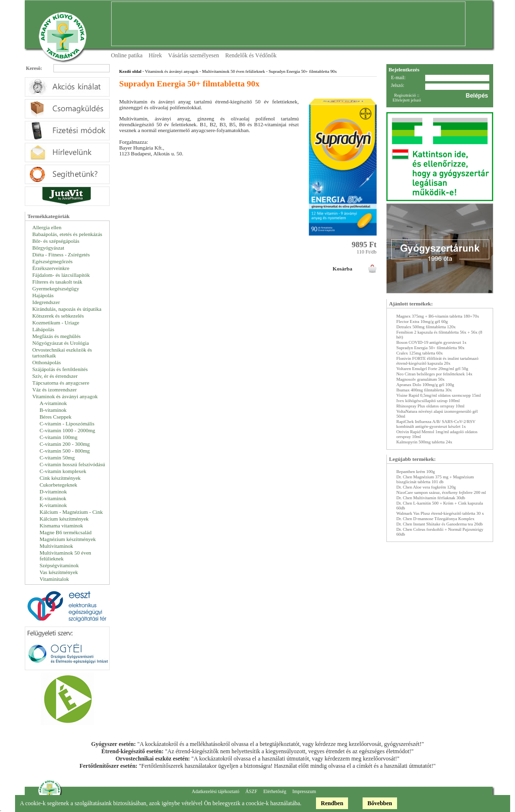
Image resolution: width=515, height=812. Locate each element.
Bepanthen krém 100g (416, 472)
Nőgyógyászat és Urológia (61, 343)
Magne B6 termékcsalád (66, 532)
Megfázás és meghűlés (57, 336)
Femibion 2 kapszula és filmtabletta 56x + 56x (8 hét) (440, 335)
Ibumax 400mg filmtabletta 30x (424, 390)
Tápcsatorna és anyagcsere (61, 383)
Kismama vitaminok (62, 525)
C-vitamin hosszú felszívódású (73, 464)
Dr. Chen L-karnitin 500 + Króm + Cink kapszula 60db (440, 506)
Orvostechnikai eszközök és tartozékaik (62, 353)
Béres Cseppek (56, 417)
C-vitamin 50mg (57, 457)
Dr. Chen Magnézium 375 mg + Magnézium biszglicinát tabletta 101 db (435, 479)
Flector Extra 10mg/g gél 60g (422, 321)
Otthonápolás (47, 362)
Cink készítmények (60, 478)
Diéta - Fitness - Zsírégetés (61, 254)
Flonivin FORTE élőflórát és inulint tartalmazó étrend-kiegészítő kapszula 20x (438, 361)
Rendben (332, 803)
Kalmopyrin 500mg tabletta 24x (424, 442)
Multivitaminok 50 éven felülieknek (66, 556)
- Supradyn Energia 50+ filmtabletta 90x (301, 71)
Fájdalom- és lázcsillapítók (61, 275)
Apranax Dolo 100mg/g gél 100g (425, 385)
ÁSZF (251, 791)
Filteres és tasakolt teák (58, 282)
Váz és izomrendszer (55, 389)
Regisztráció (405, 95)
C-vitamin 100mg (59, 437)
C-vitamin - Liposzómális (67, 423)
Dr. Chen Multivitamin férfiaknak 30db (431, 498)
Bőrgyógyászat (49, 248)
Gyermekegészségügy (56, 288)
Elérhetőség (274, 791)
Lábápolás (43, 329)
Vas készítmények (59, 572)
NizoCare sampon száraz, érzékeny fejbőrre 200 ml (441, 492)
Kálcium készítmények (64, 519)
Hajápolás (43, 295)
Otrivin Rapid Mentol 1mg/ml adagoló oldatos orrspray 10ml (437, 434)
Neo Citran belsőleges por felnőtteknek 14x (435, 374)
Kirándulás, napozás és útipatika (67, 309)
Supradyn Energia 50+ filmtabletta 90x (431, 348)
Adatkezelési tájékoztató (216, 791)
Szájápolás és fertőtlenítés (60, 369)
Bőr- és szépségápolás (56, 241)
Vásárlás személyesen (193, 55)
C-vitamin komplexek (63, 471)
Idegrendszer (46, 302)
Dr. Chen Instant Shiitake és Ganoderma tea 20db (440, 524)
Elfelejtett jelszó (407, 100)
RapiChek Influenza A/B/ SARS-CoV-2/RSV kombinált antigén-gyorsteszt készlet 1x (436, 424)
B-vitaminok (53, 410)
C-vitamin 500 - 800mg (65, 451)
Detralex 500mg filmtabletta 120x (426, 327)
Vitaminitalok (54, 579)
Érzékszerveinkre (51, 268)
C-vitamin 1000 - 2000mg (68, 430)
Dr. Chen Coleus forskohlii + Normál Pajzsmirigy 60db (440, 532)
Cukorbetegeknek (59, 485)
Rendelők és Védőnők (251, 55)
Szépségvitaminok (59, 565)
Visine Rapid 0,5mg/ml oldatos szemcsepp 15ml (439, 395)
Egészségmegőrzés (53, 261)
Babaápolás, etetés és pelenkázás (67, 234)
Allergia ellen (47, 227)
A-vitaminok (53, 403)
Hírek (155, 55)
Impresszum (304, 791)
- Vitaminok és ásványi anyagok (170, 71)
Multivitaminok (57, 546)
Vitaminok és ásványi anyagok (65, 396)
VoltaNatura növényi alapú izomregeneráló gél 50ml (437, 414)
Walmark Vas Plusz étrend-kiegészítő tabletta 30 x (440, 513)
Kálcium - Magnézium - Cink (71, 512)
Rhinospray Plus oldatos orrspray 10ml (431, 406)
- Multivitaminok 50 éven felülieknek (232, 71)
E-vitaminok (53, 498)
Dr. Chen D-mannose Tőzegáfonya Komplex (436, 519)
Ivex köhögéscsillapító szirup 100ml (428, 401)
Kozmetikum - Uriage (56, 322)
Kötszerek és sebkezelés (58, 316)
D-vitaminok (53, 491)
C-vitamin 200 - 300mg (65, 444)
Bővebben (380, 803)
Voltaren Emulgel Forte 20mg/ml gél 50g (432, 369)
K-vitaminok (53, 505)
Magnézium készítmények (68, 539)
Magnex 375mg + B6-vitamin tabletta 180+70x (438, 316)
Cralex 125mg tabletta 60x (420, 353)
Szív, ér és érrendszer (55, 376)
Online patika (127, 55)
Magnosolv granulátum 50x (421, 379)
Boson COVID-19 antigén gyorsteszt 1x (432, 342)
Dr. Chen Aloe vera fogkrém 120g (426, 487)
